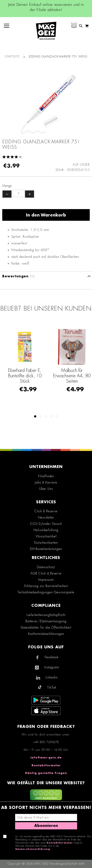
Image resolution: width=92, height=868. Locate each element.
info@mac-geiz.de (46, 758)
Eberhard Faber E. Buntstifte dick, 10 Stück (45, 376)
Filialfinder (46, 476)
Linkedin (52, 677)
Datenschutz (46, 567)
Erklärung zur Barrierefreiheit (46, 586)
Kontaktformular (46, 765)
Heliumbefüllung (46, 530)
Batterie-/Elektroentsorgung (46, 621)
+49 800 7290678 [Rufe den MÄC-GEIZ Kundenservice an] (46, 742)
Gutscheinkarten (46, 543)
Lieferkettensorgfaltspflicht (46, 615)
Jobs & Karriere (46, 482)
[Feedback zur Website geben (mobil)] (46, 795)
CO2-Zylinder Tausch (46, 524)
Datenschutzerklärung (33, 849)
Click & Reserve (46, 511)
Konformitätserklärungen (46, 634)
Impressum (46, 580)
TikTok (52, 687)
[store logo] (46, 31)
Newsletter (46, 517)
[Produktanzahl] (19, 193)
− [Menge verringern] (7, 194)
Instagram (52, 667)
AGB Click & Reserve (46, 573)
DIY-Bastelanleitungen (46, 549)
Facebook (52, 657)
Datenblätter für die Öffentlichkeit (46, 627)
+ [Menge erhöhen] (30, 194)
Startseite (12, 57)
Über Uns (46, 489)
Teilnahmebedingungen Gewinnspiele (46, 592)
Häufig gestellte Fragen (46, 773)
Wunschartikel (46, 536)
